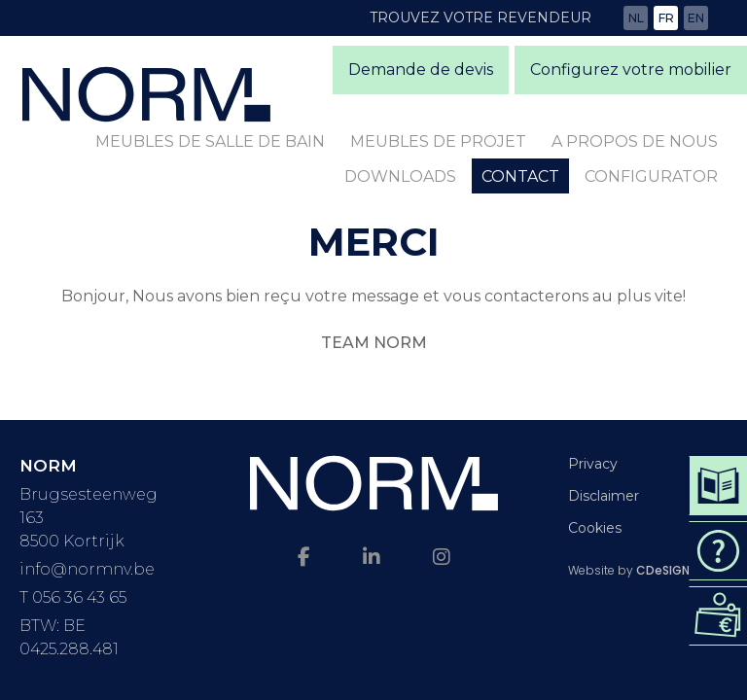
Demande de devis (421, 70)
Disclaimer (604, 496)
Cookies (595, 528)
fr (666, 18)
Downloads (400, 176)
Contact (520, 176)
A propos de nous (635, 141)
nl (636, 18)
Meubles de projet (438, 141)
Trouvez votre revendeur (480, 17)
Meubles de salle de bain (210, 141)
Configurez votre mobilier (631, 70)
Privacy (593, 464)
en (696, 18)
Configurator (651, 176)
